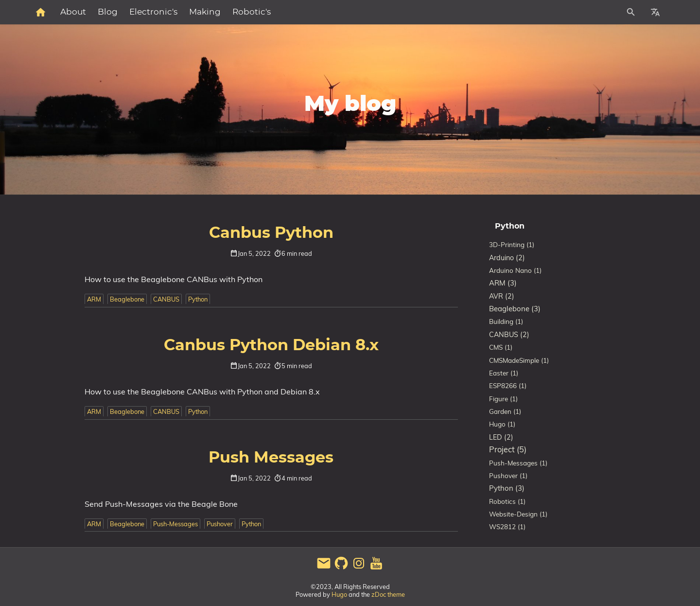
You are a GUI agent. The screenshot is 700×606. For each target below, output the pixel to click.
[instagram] (359, 568)
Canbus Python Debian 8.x (271, 345)
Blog (214, 12)
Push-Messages (175, 524)
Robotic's (358, 12)
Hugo (339, 594)
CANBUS (166, 299)
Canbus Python (271, 233)
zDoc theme (388, 594)
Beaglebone (127, 299)
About (180, 12)
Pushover (220, 524)
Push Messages (271, 458)
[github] (341, 568)
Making (311, 12)
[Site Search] (588, 12)
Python (198, 299)
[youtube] (376, 568)
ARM (94, 299)
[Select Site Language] (655, 12)
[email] (324, 568)
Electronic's (260, 12)
